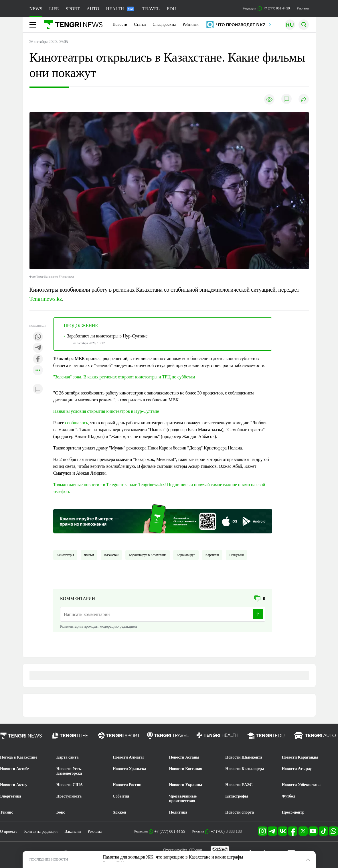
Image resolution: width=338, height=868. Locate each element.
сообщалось (76, 423)
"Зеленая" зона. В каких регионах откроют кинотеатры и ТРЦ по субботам (124, 377)
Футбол (288, 796)
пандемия (236, 555)
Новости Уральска (130, 769)
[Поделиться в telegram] (38, 348)
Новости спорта (240, 812)
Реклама (303, 8)
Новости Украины (185, 785)
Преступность (69, 796)
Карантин (212, 555)
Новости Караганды (300, 757)
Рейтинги (191, 24)
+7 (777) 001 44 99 (170, 831)
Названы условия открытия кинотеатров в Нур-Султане (106, 411)
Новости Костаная (185, 769)
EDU (171, 9)
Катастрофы (237, 796)
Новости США (70, 785)
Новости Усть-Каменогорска (69, 771)
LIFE (54, 9)
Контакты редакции (41, 831)
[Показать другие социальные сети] (38, 371)
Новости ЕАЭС (239, 785)
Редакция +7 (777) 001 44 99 (266, 8)
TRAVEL (151, 9)
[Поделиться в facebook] (38, 359)
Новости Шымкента (244, 757)
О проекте (9, 831)
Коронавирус (186, 555)
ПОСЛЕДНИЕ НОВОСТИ (49, 859)
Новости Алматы (128, 757)
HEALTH (120, 9)
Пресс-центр (293, 812)
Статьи (140, 24)
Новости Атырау (297, 769)
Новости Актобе (15, 769)
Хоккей (119, 812)
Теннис (6, 812)
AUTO (93, 9)
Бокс (61, 812)
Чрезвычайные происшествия (183, 799)
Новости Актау (14, 785)
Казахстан (111, 555)
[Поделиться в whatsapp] (38, 337)
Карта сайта (68, 757)
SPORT (73, 9)
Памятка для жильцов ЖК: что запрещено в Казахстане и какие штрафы (173, 857)
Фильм (89, 555)
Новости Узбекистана (301, 785)
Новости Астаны (184, 757)
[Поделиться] (304, 100)
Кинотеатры (65, 555)
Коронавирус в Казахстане (148, 555)
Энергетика (11, 796)
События (121, 796)
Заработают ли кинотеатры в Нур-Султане (107, 336)
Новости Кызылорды (245, 769)
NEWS (36, 9)
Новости (120, 24)
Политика (178, 812)
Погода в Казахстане (19, 757)
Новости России (127, 785)
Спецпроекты (164, 24)
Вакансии (73, 831)
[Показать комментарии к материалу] (38, 389)
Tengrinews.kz (46, 299)
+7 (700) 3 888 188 (226, 831)
